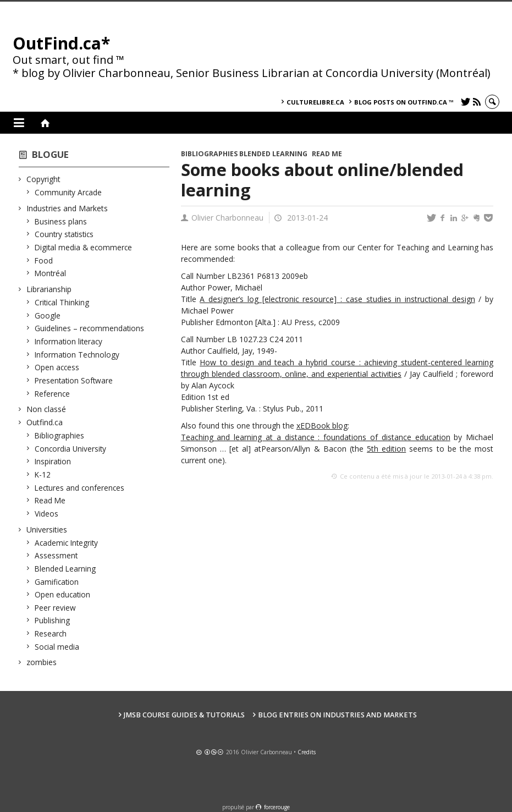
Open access (57, 367)
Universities (47, 530)
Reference (53, 394)
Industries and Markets (67, 208)
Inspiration (53, 461)
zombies (42, 662)
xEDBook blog (322, 426)
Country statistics (64, 234)
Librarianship (49, 289)
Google (48, 316)
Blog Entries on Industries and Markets (337, 715)
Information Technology (77, 355)
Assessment (56, 555)
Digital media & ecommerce (84, 247)
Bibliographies (60, 435)
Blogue (50, 154)
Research (51, 633)
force (277, 807)
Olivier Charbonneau (227, 218)
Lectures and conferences (80, 488)
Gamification (57, 582)
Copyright (44, 179)
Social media (57, 647)
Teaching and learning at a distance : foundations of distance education (316, 437)
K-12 (43, 474)
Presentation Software (74, 380)
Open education (63, 594)
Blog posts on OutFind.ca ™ (404, 102)
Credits (307, 752)
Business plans (61, 221)
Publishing (53, 620)
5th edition (386, 449)
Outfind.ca (45, 422)
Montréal (51, 273)
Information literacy (69, 341)
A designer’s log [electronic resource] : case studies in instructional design (337, 299)
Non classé (46, 409)
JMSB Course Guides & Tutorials (184, 715)
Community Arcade (68, 192)
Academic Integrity (67, 543)
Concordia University (71, 449)
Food (44, 260)
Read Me (50, 500)
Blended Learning (65, 569)
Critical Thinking (62, 302)
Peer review (56, 608)
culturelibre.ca (315, 102)
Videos (47, 514)
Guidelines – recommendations (90, 328)
